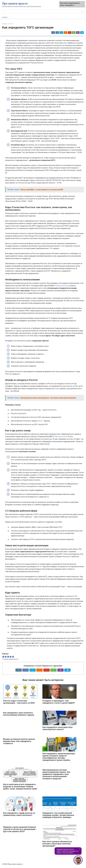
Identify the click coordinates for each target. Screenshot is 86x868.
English (5, 17)
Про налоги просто (15, 4)
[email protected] (64, 286)
